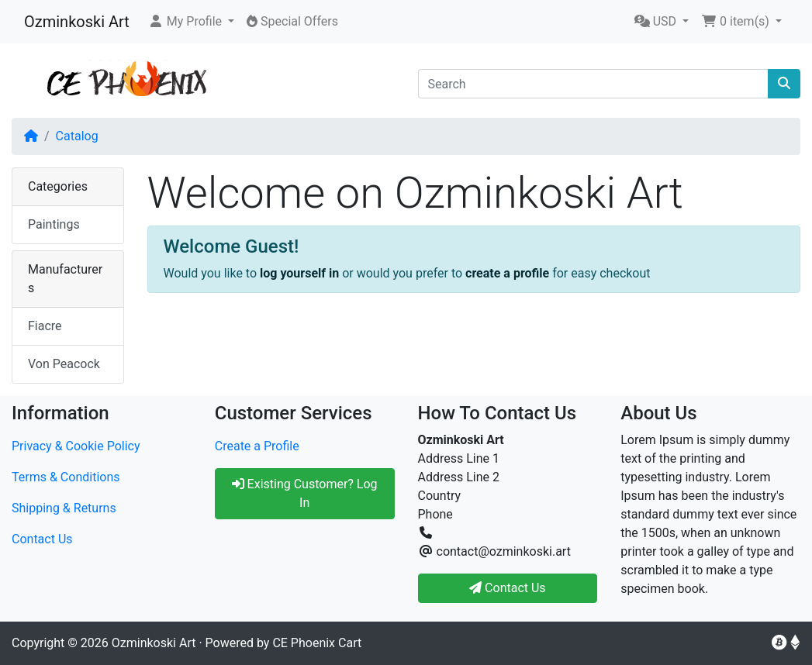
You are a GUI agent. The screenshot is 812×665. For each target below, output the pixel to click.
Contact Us (42, 539)
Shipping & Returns (64, 508)
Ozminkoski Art (77, 22)
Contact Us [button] (508, 588)
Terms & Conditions (66, 477)
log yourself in (299, 273)
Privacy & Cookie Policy (76, 446)
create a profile (507, 273)
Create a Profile (257, 446)
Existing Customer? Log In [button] (305, 493)
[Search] (594, 84)
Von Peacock (64, 364)
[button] (191, 22)
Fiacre (45, 326)
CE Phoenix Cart (317, 643)
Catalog (77, 136)
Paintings (54, 224)
